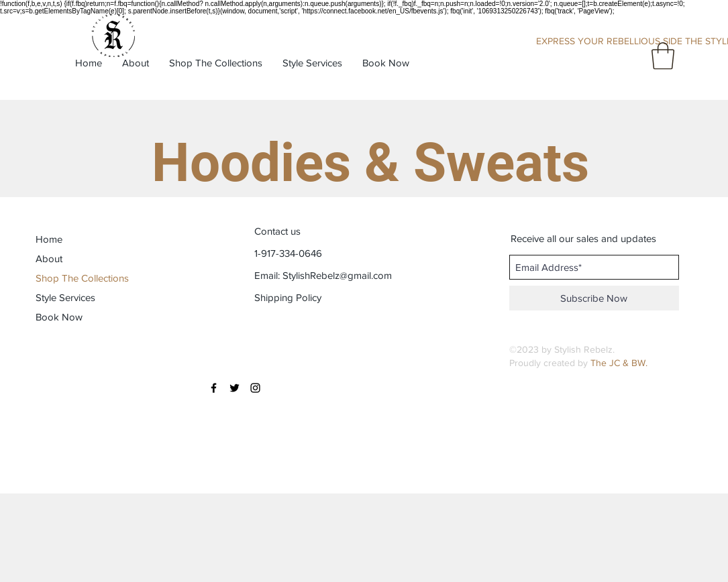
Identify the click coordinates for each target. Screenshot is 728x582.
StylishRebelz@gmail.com (337, 275)
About (49, 258)
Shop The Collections (82, 278)
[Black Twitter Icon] (235, 388)
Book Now (59, 317)
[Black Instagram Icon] (255, 388)
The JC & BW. (619, 363)
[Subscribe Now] (594, 298)
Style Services (65, 297)
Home (49, 239)
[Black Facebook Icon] (214, 388)
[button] (663, 56)
